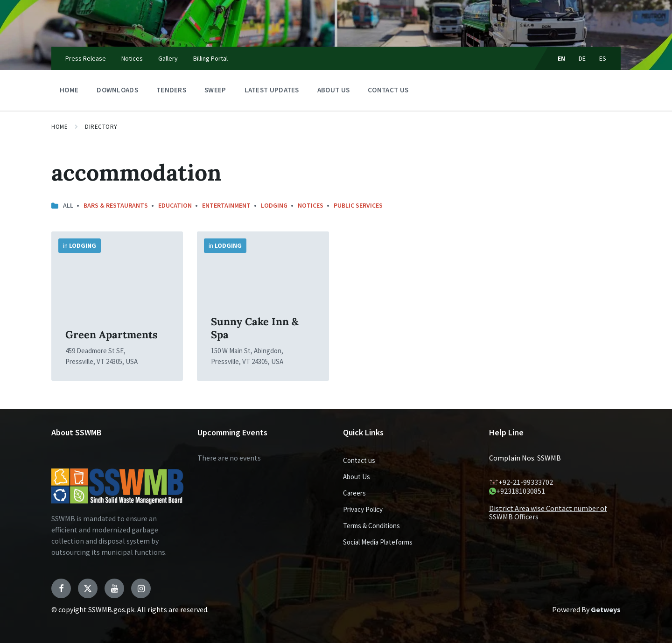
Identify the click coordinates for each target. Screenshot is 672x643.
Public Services (358, 205)
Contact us (359, 460)
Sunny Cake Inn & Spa (255, 328)
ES (603, 58)
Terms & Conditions (371, 526)
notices (311, 205)
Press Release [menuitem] (86, 58)
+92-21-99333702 (521, 482)
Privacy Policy (363, 509)
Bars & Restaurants (116, 205)
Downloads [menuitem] (117, 90)
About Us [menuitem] (333, 90)
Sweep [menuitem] (215, 90)
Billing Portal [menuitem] (210, 58)
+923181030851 (517, 491)
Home (59, 127)
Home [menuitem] (69, 90)
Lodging (274, 205)
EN (562, 58)
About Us (357, 477)
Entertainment (226, 205)
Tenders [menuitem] (171, 90)
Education (175, 205)
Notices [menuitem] (132, 58)
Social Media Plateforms (378, 542)
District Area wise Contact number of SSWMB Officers (548, 512)
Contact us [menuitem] (388, 90)
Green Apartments (112, 335)
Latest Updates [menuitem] (272, 90)
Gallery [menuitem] (168, 58)
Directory (101, 127)
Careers (354, 493)
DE (582, 58)
